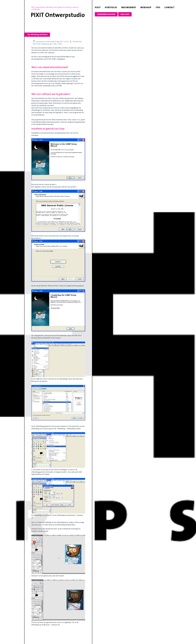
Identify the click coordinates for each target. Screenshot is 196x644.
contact (169, 7)
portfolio (111, 7)
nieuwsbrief (129, 7)
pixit (98, 7)
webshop (146, 7)
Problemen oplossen (106, 14)
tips (158, 7)
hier (79, 120)
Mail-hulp (125, 14)
